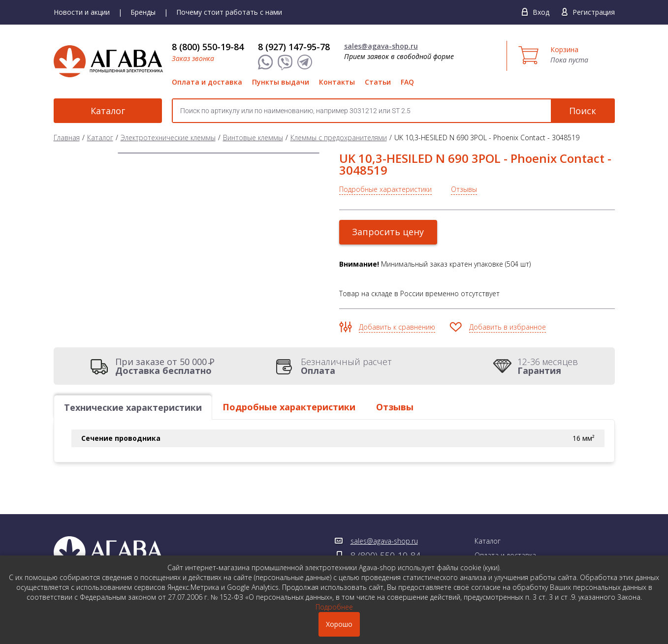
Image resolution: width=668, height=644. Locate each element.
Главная (67, 138)
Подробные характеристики (385, 189)
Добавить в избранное (508, 327)
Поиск (583, 111)
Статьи (378, 82)
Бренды (143, 12)
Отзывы (464, 189)
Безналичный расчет (346, 366)
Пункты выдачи (281, 82)
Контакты (337, 82)
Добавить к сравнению (397, 327)
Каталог (108, 111)
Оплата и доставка (207, 82)
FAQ (407, 82)
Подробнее (334, 607)
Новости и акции (82, 12)
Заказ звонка (193, 58)
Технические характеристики (133, 407)
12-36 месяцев (548, 366)
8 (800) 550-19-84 (208, 47)
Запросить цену (388, 232)
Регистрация (594, 12)
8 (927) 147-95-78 (294, 47)
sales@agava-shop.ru (381, 46)
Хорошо (339, 624)
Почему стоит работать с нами (229, 12)
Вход (541, 12)
